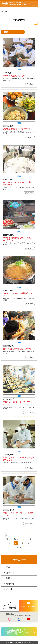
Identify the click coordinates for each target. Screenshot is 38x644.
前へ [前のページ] (16, 539)
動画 (8, 578)
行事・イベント (13, 573)
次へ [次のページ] (19, 547)
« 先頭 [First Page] (7, 536)
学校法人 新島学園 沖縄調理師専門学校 (14, 4)
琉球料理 (10, 584)
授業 (8, 567)
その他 (9, 589)
